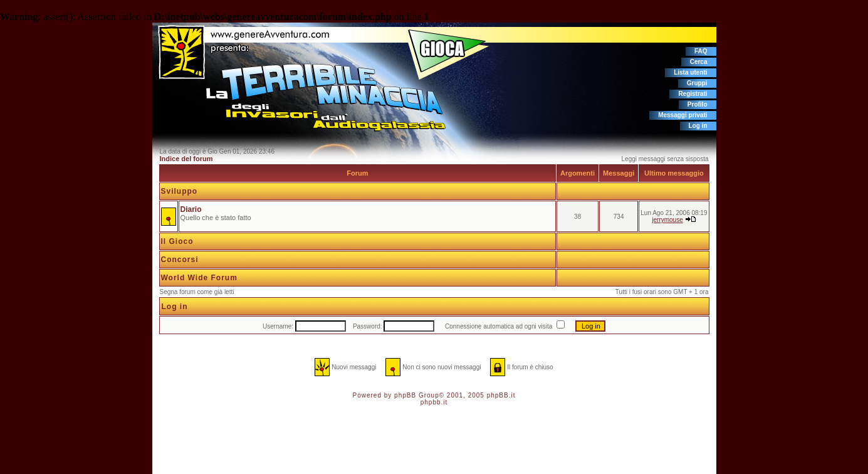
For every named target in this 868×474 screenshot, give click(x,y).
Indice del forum (186, 159)
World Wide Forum (199, 278)
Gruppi (697, 83)
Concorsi (180, 260)
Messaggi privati (682, 115)
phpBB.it (501, 395)
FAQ (701, 51)
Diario (191, 209)
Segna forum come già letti (197, 292)
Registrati (693, 94)
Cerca (699, 62)
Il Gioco (177, 241)
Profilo (698, 104)
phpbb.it (434, 402)
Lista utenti (690, 72)
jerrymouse (667, 220)
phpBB (405, 395)
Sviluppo (180, 191)
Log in (698, 126)
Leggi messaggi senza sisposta (665, 159)
